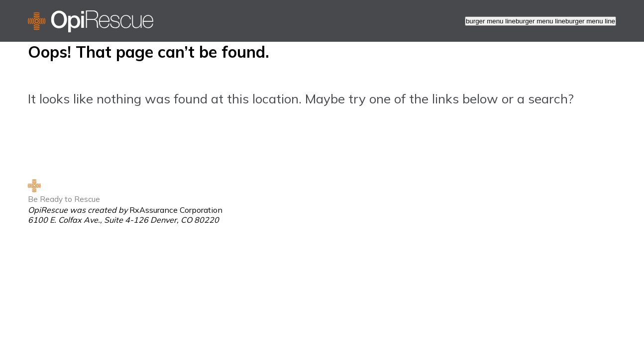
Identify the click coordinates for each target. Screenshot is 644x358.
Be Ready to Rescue (64, 199)
